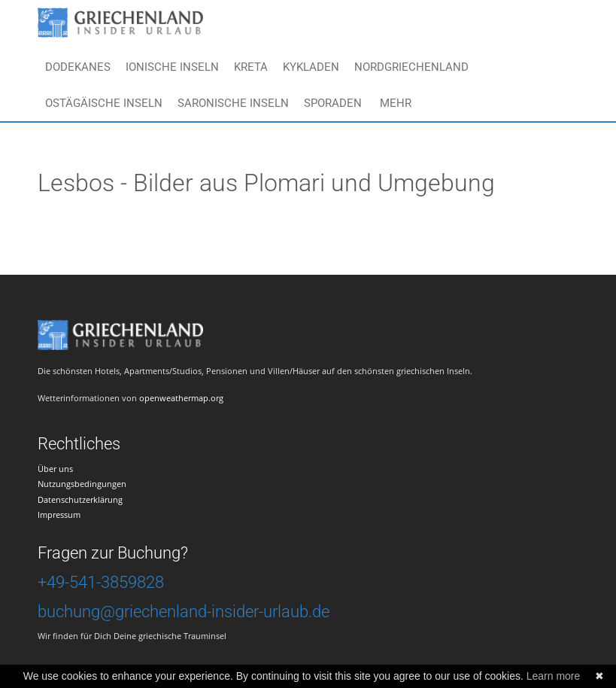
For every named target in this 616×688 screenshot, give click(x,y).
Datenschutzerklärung (80, 499)
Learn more (554, 676)
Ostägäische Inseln (104, 103)
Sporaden (333, 103)
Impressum (59, 514)
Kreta (251, 67)
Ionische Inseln (172, 67)
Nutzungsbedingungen (82, 484)
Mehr (396, 103)
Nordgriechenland (411, 67)
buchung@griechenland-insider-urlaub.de (184, 612)
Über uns (55, 469)
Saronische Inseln (233, 103)
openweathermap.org (181, 398)
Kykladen (311, 67)
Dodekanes (78, 67)
